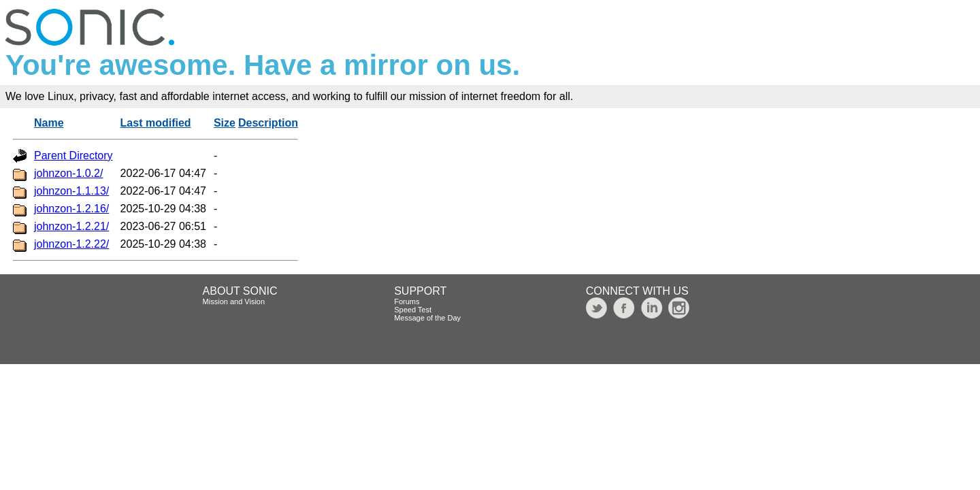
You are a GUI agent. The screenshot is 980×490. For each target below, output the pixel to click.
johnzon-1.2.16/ (71, 209)
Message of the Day (427, 318)
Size (225, 123)
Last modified (156, 123)
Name (49, 123)
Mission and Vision (234, 301)
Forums (407, 301)
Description (268, 123)
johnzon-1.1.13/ (71, 191)
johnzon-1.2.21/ (71, 226)
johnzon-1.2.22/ (71, 244)
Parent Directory (73, 156)
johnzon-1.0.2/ (68, 173)
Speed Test (413, 310)
